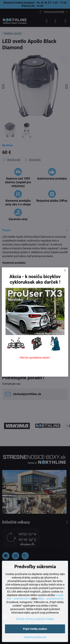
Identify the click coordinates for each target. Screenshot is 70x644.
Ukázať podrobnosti (35, 637)
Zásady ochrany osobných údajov (35, 619)
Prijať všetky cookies (35, 629)
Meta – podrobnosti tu (51, 599)
